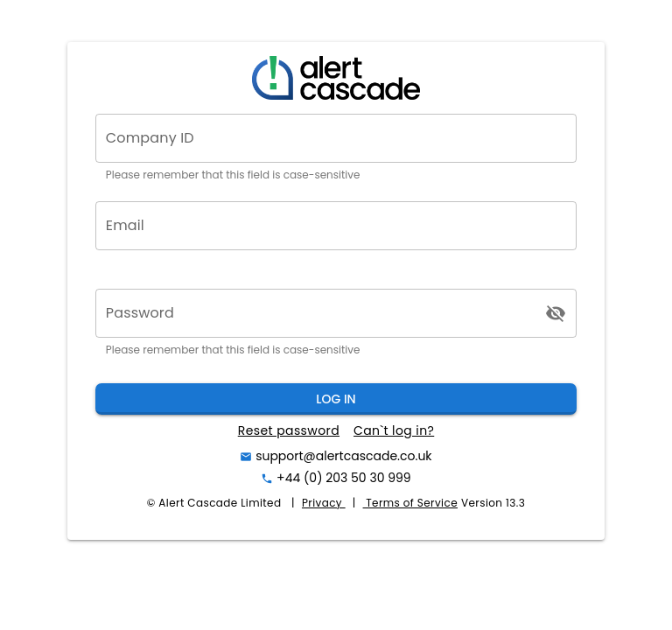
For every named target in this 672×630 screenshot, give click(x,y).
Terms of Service (410, 503)
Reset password (289, 430)
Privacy (324, 503)
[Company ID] (336, 138)
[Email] (336, 226)
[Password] (320, 313)
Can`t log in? (394, 430)
